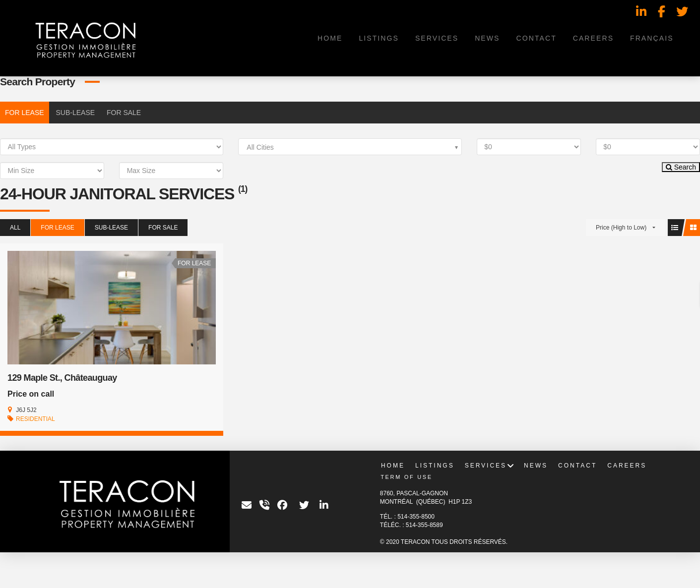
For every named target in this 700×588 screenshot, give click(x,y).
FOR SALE (124, 113)
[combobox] (350, 147)
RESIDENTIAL (35, 419)
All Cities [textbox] (260, 147)
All (15, 228)
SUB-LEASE (75, 113)
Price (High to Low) (621, 228)
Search (681, 167)
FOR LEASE (25, 113)
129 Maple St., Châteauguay (62, 378)
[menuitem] (652, 38)
